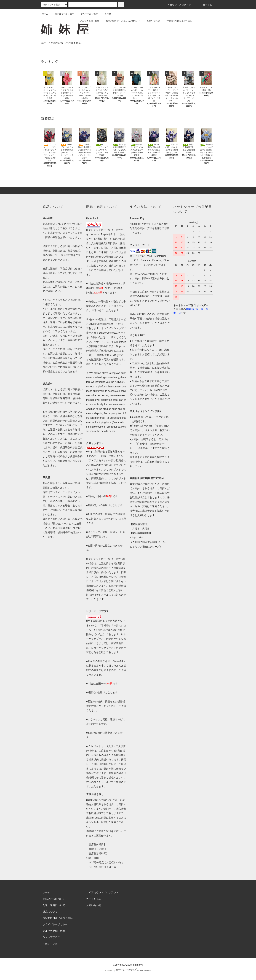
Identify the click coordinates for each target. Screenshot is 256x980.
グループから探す (87, 14)
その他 (105, 14)
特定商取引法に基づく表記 (177, 21)
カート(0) (206, 5)
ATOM (53, 944)
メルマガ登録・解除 (87, 21)
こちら (100, 364)
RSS (45, 944)
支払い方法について (54, 899)
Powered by (128, 970)
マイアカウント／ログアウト (102, 892)
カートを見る (94, 899)
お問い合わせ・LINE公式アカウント (121, 21)
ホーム (45, 14)
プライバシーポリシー (55, 924)
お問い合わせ (151, 21)
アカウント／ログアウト (178, 5)
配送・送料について (54, 905)
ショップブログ (51, 937)
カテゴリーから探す (62, 14)
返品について (50, 912)
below (112, 431)
